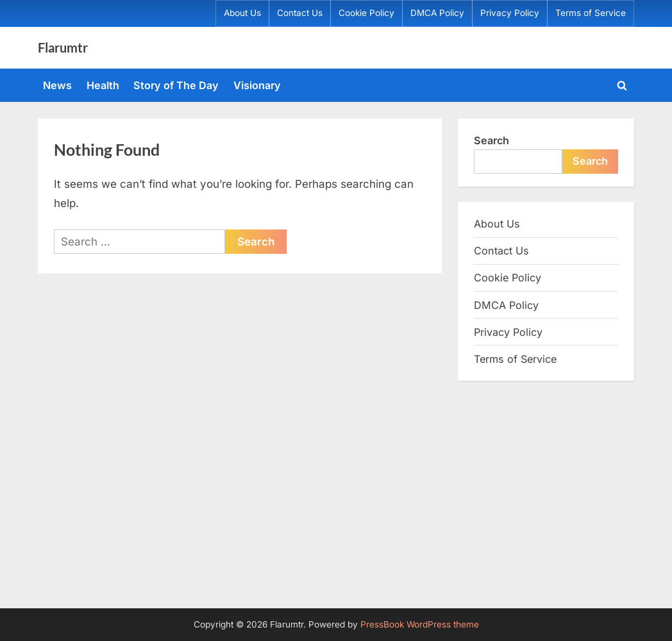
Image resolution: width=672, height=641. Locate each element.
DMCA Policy (437, 13)
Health (103, 85)
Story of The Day (176, 85)
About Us (242, 13)
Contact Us (300, 13)
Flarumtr (63, 47)
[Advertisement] (336, 493)
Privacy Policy (510, 13)
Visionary (257, 85)
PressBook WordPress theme (420, 624)
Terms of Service (591, 13)
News (57, 85)
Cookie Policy (366, 13)
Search (491, 140)
